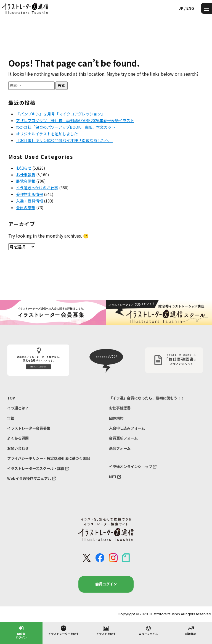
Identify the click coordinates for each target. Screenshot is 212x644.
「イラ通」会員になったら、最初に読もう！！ (147, 398)
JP (181, 8)
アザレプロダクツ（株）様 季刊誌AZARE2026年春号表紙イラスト (75, 120)
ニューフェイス (148, 630)
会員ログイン (106, 584)
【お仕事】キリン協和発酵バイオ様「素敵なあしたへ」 (64, 140)
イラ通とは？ (18, 408)
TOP (11, 398)
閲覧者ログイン (21, 632)
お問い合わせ (18, 448)
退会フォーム (120, 448)
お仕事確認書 (120, 408)
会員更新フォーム (123, 438)
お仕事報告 (26, 175)
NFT (115, 477)
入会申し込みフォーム (127, 428)
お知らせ (24, 168)
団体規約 (116, 418)
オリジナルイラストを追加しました (47, 134)
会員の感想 (26, 207)
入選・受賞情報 (30, 201)
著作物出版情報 (30, 194)
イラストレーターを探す (63, 630)
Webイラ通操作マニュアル (31, 478)
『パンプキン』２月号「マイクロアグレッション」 (60, 114)
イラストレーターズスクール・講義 (38, 468)
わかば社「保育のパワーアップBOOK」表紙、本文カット (66, 127)
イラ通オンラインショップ (133, 466)
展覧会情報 (26, 181)
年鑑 (11, 418)
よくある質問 (18, 438)
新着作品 (191, 630)
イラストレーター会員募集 (29, 428)
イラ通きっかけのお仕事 (37, 188)
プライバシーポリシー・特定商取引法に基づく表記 (48, 458)
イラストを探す (106, 630)
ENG (190, 8)
